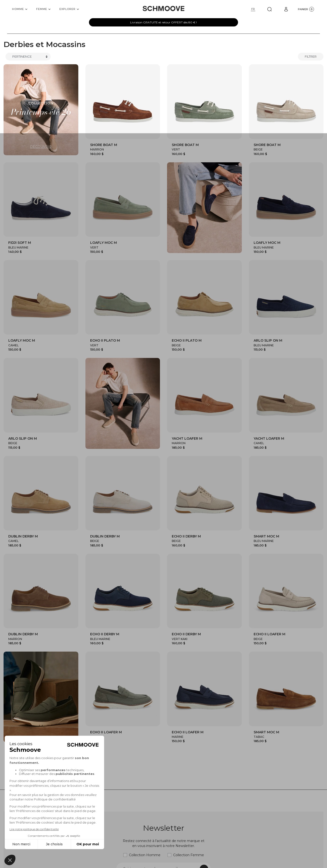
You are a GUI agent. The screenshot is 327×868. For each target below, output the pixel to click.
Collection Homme (145, 855)
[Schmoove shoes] (163, 9)
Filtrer (311, 56)
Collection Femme (189, 855)
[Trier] (28, 57)
